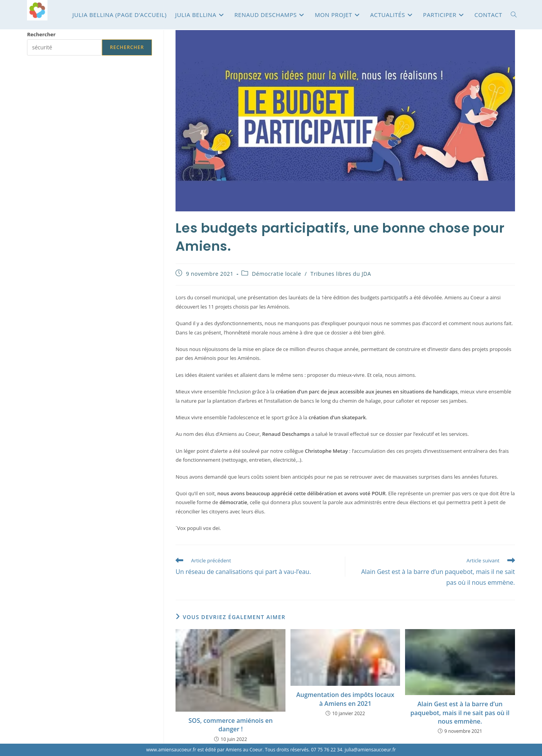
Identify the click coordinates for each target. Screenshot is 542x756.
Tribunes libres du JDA (341, 274)
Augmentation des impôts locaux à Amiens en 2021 (345, 699)
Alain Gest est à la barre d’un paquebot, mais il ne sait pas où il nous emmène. (460, 713)
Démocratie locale (277, 274)
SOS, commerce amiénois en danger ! (231, 725)
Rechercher (41, 34)
